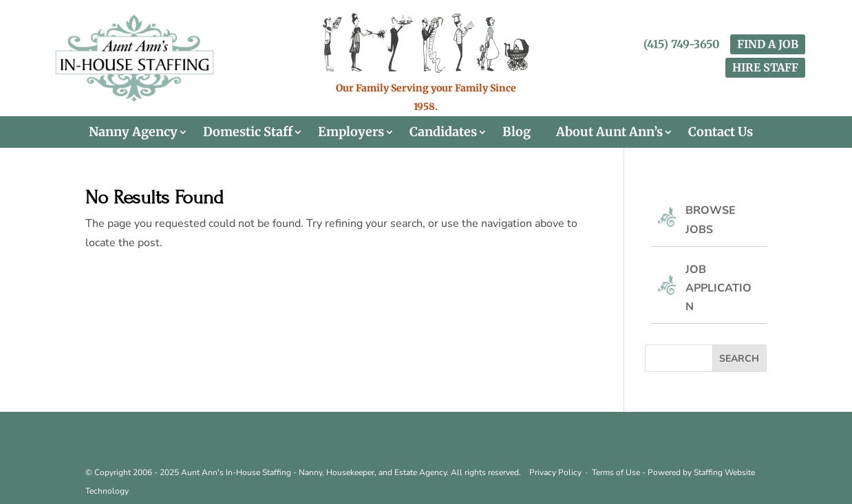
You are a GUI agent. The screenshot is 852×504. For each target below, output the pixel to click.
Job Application (718, 288)
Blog (516, 132)
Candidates (443, 132)
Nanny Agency (133, 132)
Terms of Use (616, 472)
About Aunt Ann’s (609, 132)
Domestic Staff (248, 132)
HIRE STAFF (765, 67)
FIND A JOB (768, 44)
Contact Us (721, 132)
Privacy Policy (555, 472)
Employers (351, 132)
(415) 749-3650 (682, 44)
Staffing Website (724, 472)
